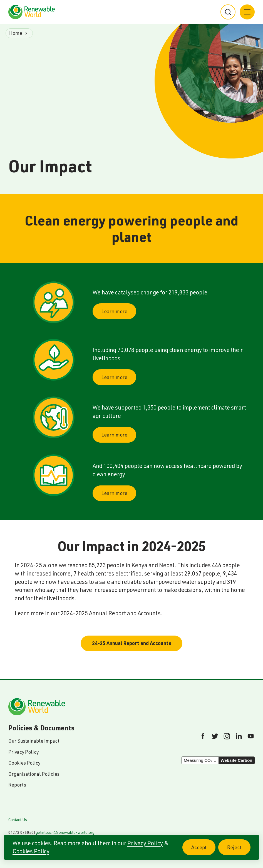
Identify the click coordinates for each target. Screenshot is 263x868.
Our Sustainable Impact (34, 741)
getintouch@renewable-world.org (65, 832)
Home (16, 33)
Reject (239, 850)
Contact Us (18, 820)
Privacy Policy (145, 843)
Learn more (114, 311)
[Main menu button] (247, 12)
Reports (17, 785)
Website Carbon (237, 760)
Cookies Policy (31, 851)
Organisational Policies (34, 774)
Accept (203, 850)
